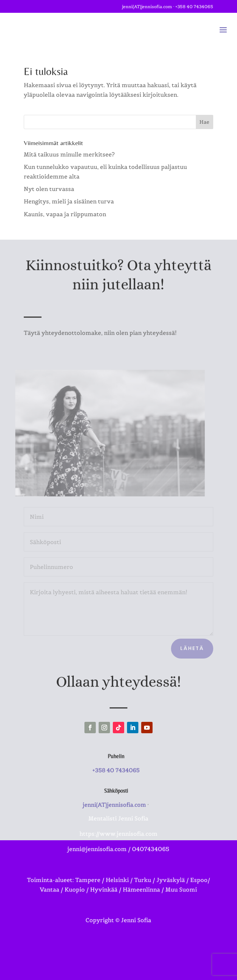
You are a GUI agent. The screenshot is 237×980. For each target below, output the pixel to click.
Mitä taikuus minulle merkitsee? (69, 154)
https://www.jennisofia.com (118, 814)
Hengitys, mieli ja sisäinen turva (69, 201)
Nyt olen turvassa (49, 189)
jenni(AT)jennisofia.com (147, 6)
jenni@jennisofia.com (97, 829)
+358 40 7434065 (194, 6)
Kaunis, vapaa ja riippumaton (65, 214)
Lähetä (192, 648)
